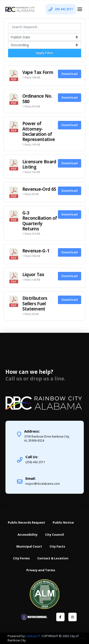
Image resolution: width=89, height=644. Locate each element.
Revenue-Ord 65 (39, 189)
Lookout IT (33, 636)
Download (70, 74)
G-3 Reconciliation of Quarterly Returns (40, 221)
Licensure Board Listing (39, 164)
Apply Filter (44, 53)
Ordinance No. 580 (37, 98)
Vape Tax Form (38, 72)
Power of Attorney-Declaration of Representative (39, 131)
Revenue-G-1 (36, 251)
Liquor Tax (33, 274)
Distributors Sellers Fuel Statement (35, 303)
